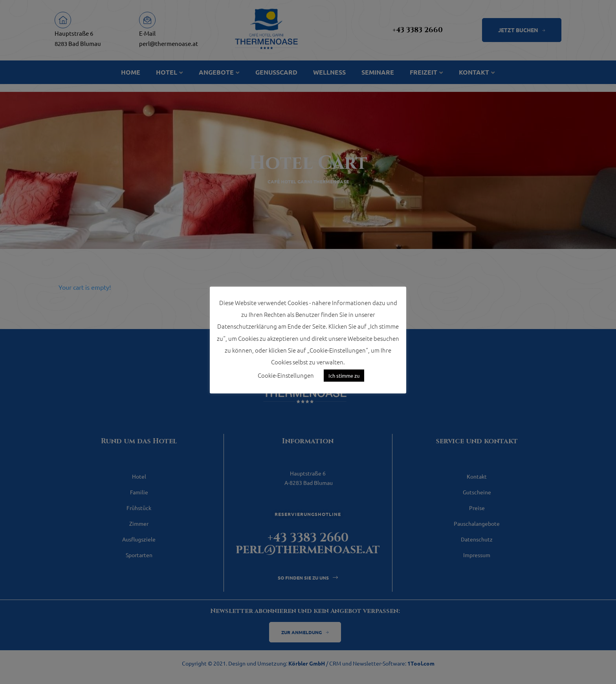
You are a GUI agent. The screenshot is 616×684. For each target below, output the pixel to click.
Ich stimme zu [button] (344, 376)
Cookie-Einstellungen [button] (286, 375)
